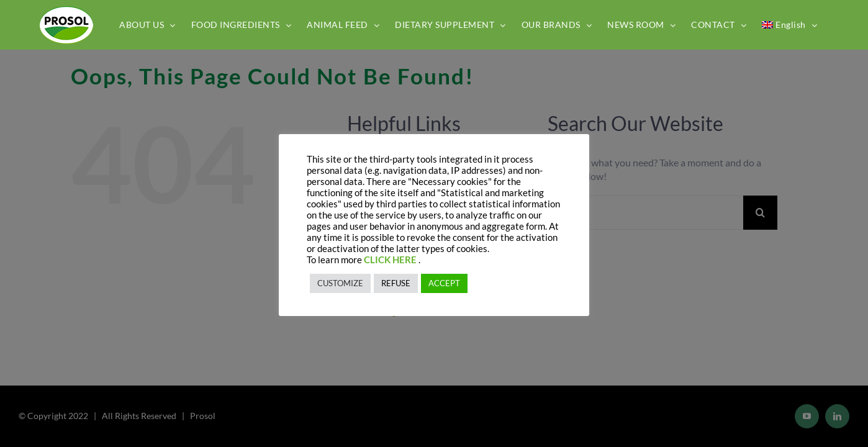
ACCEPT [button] (444, 283)
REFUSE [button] (396, 283)
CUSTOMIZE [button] (340, 283)
